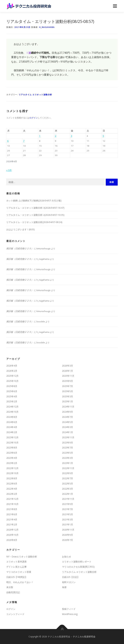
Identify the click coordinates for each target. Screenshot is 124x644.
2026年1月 (67, 371)
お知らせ (67, 557)
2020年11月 (68, 530)
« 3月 (9, 170)
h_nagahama (47, 27)
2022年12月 (12, 468)
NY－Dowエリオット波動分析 (22, 557)
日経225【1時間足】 (17, 577)
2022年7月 (67, 478)
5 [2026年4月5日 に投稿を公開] (103, 136)
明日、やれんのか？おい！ (20, 582)
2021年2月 (12, 524)
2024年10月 (12, 412)
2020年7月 (67, 540)
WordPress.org (70, 614)
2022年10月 (12, 473)
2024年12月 (12, 407)
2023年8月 (12, 448)
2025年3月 (67, 396)
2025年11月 (68, 376)
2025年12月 (12, 376)
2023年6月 (12, 453)
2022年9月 (67, 473)
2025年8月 (12, 386)
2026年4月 (12, 366)
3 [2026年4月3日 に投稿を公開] (72, 136)
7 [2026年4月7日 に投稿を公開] (24, 141)
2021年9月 (67, 504)
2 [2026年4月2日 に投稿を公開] (56, 136)
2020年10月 (12, 535)
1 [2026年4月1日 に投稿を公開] (40, 136)
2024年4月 (12, 427)
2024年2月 (12, 432)
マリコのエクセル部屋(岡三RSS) (78, 567)
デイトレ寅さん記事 (16, 567)
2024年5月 (67, 422)
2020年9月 (67, 535)
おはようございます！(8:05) (21, 229)
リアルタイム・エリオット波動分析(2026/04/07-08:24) (34, 222)
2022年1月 (67, 494)
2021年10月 (12, 504)
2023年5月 (67, 453)
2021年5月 (67, 514)
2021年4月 (12, 519)
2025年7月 (67, 386)
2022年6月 (12, 483)
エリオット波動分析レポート (77, 562)
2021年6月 (12, 514)
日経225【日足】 (71, 577)
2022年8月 (12, 478)
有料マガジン (69, 582)
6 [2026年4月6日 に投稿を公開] (8, 141)
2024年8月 (12, 417)
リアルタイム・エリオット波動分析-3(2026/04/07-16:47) (35, 208)
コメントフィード (15, 614)
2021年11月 (68, 499)
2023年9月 (67, 443)
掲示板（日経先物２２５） (20, 248)
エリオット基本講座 (16, 562)
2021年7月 (67, 509)
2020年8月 (12, 540)
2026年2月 (12, 371)
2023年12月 (12, 437)
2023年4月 (12, 458)
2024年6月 (12, 422)
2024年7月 (67, 417)
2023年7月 (67, 448)
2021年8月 (12, 509)
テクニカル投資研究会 (84, 637)
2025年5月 (67, 391)
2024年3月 (67, 427)
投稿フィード (69, 609)
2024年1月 (67, 432)
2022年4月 (12, 489)
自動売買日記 (13, 592)
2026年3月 (67, 366)
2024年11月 (68, 407)
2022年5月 (67, 483)
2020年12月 (12, 530)
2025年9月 (67, 381)
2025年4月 (12, 396)
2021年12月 (12, 499)
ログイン (34, 118)
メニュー (115, 6)
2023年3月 (67, 458)
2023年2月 (12, 463)
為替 (64, 587)
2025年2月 (12, 401)
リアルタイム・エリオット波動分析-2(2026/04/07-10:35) (35, 215)
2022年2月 (12, 494)
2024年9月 (67, 412)
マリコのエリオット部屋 (19, 572)
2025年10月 (12, 381)
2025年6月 (12, 391)
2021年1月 (67, 524)
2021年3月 (67, 519)
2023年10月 (12, 443)
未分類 (10, 587)
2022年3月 (67, 489)
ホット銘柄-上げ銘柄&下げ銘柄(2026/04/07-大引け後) (34, 201)
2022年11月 (68, 468)
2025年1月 (67, 401)
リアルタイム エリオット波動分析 (35, 95)
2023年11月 (68, 437)
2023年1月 (67, 463)
